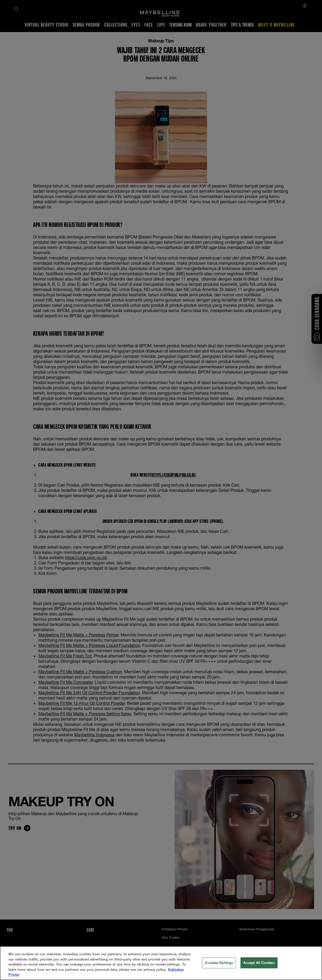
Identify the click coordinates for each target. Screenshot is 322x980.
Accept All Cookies (259, 969)
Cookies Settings (219, 969)
